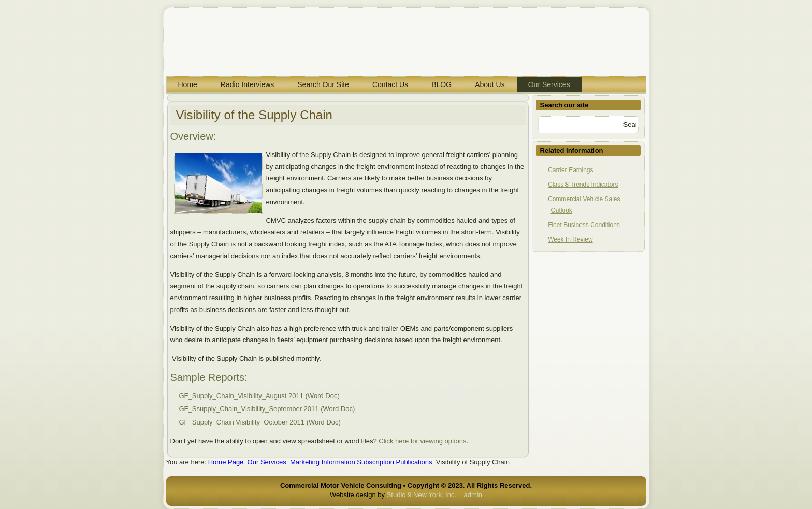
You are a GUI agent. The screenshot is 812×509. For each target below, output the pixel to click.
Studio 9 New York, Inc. (422, 495)
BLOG (441, 84)
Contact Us (390, 84)
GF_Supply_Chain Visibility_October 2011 (242, 422)
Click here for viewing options (422, 441)
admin (473, 495)
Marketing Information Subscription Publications (361, 462)
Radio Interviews (248, 84)
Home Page (226, 462)
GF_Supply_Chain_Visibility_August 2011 (241, 396)
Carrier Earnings (570, 170)
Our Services (549, 84)
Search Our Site (323, 84)
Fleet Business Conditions (584, 225)
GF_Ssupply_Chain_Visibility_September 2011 (249, 409)
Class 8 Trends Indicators (583, 185)
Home (188, 84)
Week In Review (570, 239)
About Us (490, 84)
